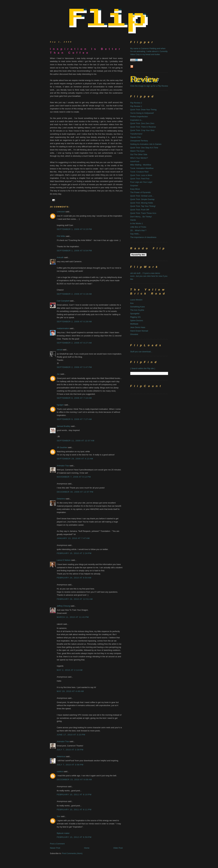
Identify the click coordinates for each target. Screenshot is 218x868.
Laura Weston (136, 300)
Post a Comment (57, 844)
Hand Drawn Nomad (139, 331)
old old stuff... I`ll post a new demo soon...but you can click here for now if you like (149, 276)
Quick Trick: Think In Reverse (143, 127)
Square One (135, 137)
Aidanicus (61, 756)
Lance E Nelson (64, 560)
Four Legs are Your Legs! (141, 182)
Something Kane (137, 307)
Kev (132, 303)
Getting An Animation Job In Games (146, 144)
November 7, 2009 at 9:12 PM (74, 477)
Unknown (61, 212)
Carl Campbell (63, 301)
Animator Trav (63, 466)
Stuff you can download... (141, 352)
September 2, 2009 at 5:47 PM (74, 367)
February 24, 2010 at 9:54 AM (74, 578)
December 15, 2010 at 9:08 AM (74, 780)
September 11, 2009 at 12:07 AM (76, 441)
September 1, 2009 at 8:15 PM (74, 229)
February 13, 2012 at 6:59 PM (74, 837)
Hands (133, 220)
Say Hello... (135, 234)
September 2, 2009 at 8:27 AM (74, 343)
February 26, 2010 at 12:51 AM (75, 599)
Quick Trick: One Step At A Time (144, 148)
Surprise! (134, 186)
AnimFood (135, 161)
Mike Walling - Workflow (141, 165)
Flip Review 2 (136, 103)
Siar (59, 816)
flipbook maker (63, 833)
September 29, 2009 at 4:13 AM (75, 459)
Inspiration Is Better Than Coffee (86, 51)
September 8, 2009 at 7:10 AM (74, 398)
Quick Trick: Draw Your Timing (143, 110)
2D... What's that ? (138, 230)
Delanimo (61, 499)
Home (87, 848)
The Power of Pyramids (140, 192)
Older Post (118, 848)
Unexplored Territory (139, 141)
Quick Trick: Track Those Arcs (143, 213)
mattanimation (63, 328)
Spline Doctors (137, 320)
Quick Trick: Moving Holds (142, 203)
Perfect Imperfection (139, 117)
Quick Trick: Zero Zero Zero (142, 123)
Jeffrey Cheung (63, 606)
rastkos (60, 771)
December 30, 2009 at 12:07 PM (75, 492)
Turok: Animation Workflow (142, 168)
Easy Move (135, 189)
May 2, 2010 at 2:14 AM (70, 670)
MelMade (134, 324)
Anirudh (60, 257)
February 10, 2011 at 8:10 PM (74, 795)
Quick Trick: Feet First (140, 179)
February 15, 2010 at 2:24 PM (74, 553)
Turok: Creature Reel (139, 172)
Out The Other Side (139, 154)
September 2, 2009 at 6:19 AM (74, 294)
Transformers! (136, 134)
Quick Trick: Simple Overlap (142, 199)
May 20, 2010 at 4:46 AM (70, 691)
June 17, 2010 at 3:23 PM (71, 735)
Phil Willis (61, 236)
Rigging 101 (135, 317)
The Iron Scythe (137, 310)
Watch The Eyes (137, 151)
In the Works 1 (137, 223)
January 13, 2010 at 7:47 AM (73, 538)
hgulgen (60, 405)
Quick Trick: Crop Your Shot (142, 130)
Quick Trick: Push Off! (140, 210)
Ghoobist (134, 334)
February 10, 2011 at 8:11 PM (74, 810)
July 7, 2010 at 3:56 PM (70, 765)
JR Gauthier (62, 447)
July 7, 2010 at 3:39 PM (70, 750)
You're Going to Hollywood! (142, 113)
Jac (58, 374)
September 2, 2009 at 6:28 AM (74, 322)
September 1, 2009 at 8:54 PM (74, 251)
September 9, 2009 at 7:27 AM (74, 419)
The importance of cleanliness (143, 237)
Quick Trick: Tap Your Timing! (143, 206)
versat (59, 350)
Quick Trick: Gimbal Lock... (142, 196)
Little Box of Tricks (138, 227)
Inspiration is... (137, 120)
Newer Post (55, 848)
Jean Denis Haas (138, 327)
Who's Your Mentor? (139, 158)
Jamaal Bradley (64, 426)
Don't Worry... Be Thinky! (141, 217)
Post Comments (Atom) (72, 853)
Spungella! (135, 314)
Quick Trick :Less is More (141, 175)
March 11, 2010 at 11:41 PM (73, 617)
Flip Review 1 (136, 106)
